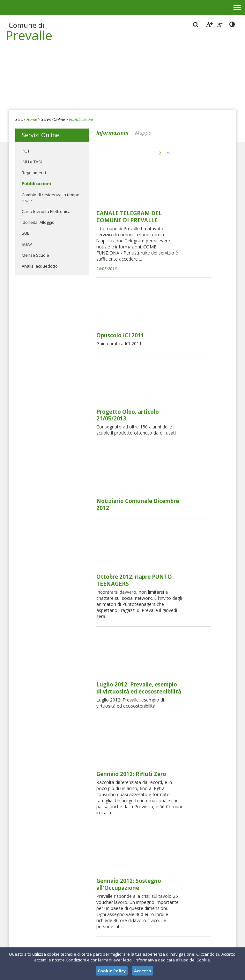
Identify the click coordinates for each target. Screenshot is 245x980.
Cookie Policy (112, 971)
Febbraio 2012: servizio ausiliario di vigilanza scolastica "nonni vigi (186, 684)
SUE (26, 233)
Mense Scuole (35, 255)
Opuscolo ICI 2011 (168, 236)
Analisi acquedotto (40, 266)
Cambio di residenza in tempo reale (51, 198)
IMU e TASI (32, 162)
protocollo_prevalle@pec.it (121, 924)
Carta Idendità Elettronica (46, 211)
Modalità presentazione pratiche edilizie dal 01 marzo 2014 (183, 804)
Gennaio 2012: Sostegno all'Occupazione (177, 568)
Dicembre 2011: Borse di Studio (186, 622)
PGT (26, 151)
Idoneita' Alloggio (38, 222)
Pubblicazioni (81, 119)
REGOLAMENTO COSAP (176, 742)
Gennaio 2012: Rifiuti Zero (179, 509)
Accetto (143, 971)
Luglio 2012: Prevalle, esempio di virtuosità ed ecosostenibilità (187, 458)
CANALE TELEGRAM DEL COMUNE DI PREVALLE (177, 168)
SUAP (27, 244)
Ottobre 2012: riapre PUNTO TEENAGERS (182, 404)
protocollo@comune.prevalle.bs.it (119, 918)
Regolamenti (34, 173)
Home (32, 119)
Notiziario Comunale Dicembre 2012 (186, 349)
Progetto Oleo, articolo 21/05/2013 (175, 294)
